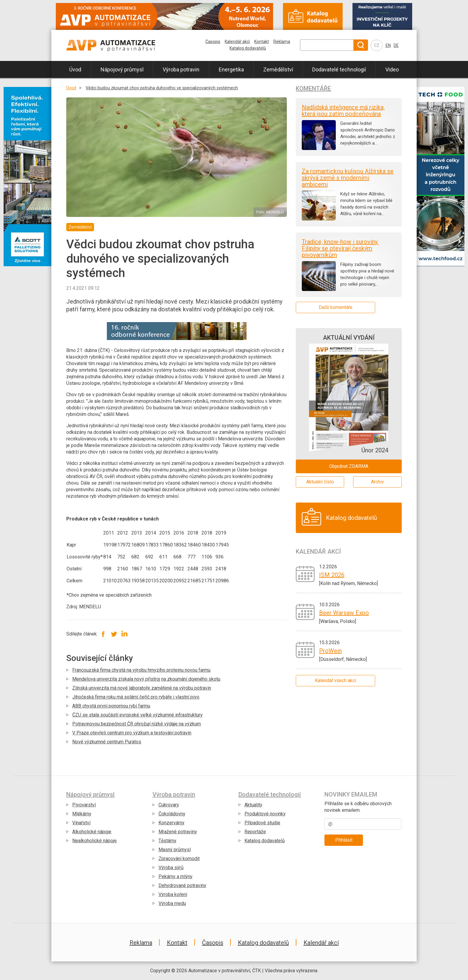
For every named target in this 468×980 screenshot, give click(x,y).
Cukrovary (169, 805)
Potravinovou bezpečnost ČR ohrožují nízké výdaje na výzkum (137, 724)
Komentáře (313, 88)
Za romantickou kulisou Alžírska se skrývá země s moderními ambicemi (348, 178)
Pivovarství (84, 805)
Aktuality (253, 805)
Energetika (231, 69)
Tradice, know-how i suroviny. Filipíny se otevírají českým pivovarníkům (340, 248)
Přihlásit (344, 840)
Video (392, 69)
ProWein (330, 651)
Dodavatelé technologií (339, 69)
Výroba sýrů (171, 868)
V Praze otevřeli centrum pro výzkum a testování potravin (132, 733)
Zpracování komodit (179, 859)
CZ (377, 45)
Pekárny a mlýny (176, 876)
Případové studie (262, 823)
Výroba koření (173, 894)
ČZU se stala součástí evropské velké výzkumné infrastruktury (137, 715)
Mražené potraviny (178, 832)
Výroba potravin (181, 69)
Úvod (75, 69)
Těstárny (167, 841)
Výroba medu (172, 903)
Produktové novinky (265, 814)
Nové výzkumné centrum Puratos (107, 742)
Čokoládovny (172, 814)
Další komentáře (336, 307)
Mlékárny (82, 814)
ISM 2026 (332, 575)
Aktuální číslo (320, 482)
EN (388, 45)
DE (396, 45)
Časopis (213, 42)
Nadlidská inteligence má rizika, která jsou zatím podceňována (343, 111)
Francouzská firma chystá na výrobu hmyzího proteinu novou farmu (141, 670)
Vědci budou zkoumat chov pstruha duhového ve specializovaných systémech (162, 88)
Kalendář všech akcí (335, 680)
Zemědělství (278, 69)
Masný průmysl (175, 850)
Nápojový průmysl (122, 69)
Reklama (282, 42)
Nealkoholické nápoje (94, 841)
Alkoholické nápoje (92, 832)
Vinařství (81, 823)
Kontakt (262, 42)
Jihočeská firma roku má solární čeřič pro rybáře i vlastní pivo (136, 697)
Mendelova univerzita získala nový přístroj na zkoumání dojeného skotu (146, 679)
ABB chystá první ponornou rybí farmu (111, 706)
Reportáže (255, 832)
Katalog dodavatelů (248, 48)
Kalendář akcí (237, 42)
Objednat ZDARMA (349, 466)
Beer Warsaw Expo (344, 613)
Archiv (377, 482)
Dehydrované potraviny (182, 885)
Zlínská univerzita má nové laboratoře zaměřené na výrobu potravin (142, 688)
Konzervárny (171, 823)
